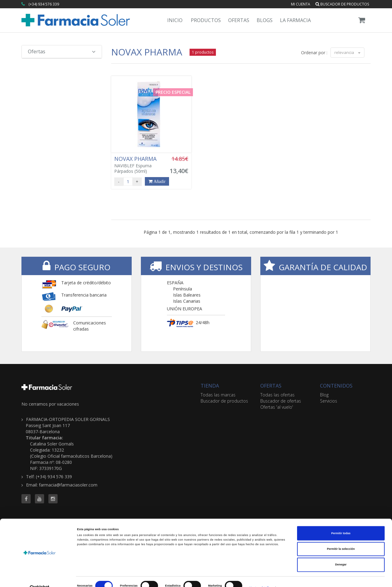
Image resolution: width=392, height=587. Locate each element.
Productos (206, 20)
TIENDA (210, 386)
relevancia (347, 52)
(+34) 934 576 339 (44, 4)
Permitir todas (341, 522)
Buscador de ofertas (281, 401)
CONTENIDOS (336, 386)
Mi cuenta (301, 4)
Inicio (175, 20)
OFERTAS (271, 386)
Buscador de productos (342, 4)
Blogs (265, 20)
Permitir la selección (341, 538)
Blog (324, 395)
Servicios (329, 401)
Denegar (341, 554)
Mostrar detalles (260, 577)
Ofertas (239, 20)
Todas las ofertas (277, 395)
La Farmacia (295, 20)
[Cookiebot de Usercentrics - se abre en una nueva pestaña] (40, 577)
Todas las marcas (218, 395)
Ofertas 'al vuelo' (277, 407)
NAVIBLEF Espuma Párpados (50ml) (138, 165)
